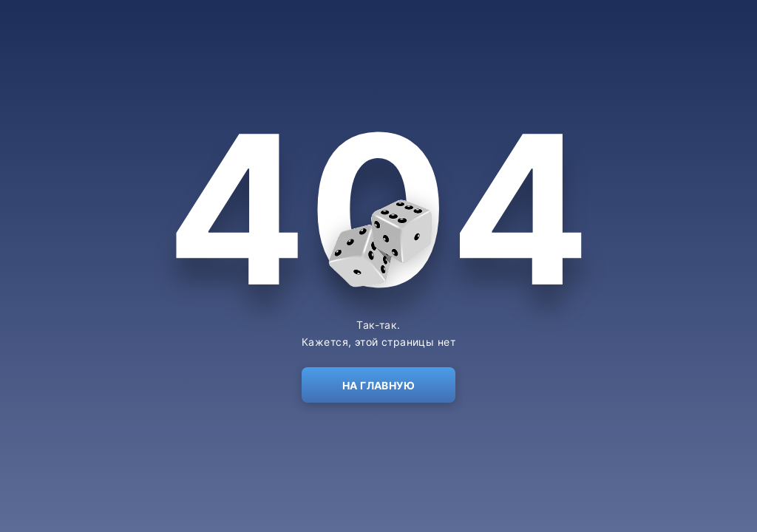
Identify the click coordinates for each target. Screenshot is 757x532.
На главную (378, 385)
